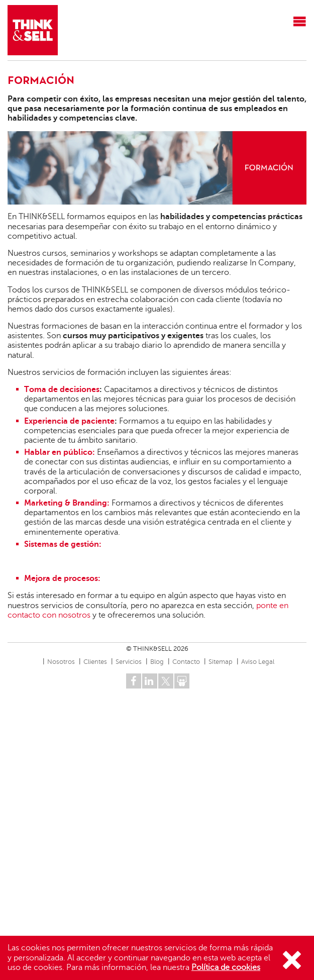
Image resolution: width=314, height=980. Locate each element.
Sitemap (221, 662)
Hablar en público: (61, 452)
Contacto (186, 662)
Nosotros (61, 662)
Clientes (95, 662)
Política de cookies (226, 967)
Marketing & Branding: (68, 503)
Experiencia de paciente (69, 421)
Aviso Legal (258, 662)
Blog (157, 662)
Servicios (129, 662)
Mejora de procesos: (62, 578)
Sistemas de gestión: (63, 544)
